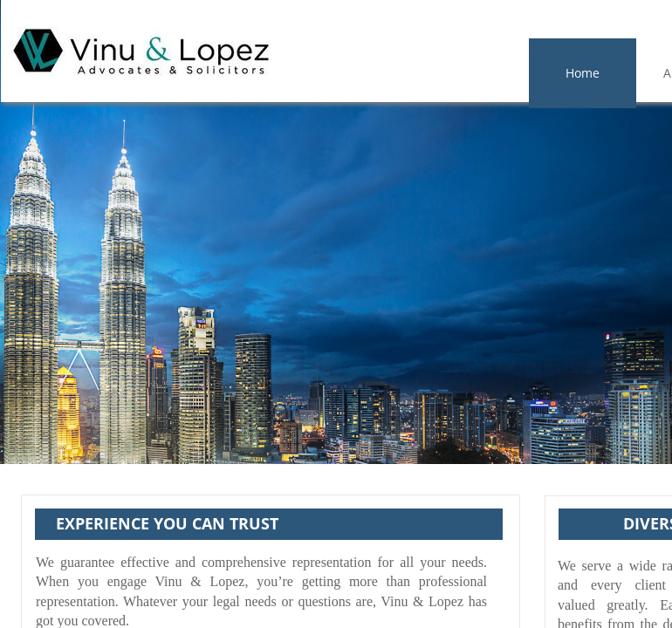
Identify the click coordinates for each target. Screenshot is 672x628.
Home (583, 73)
